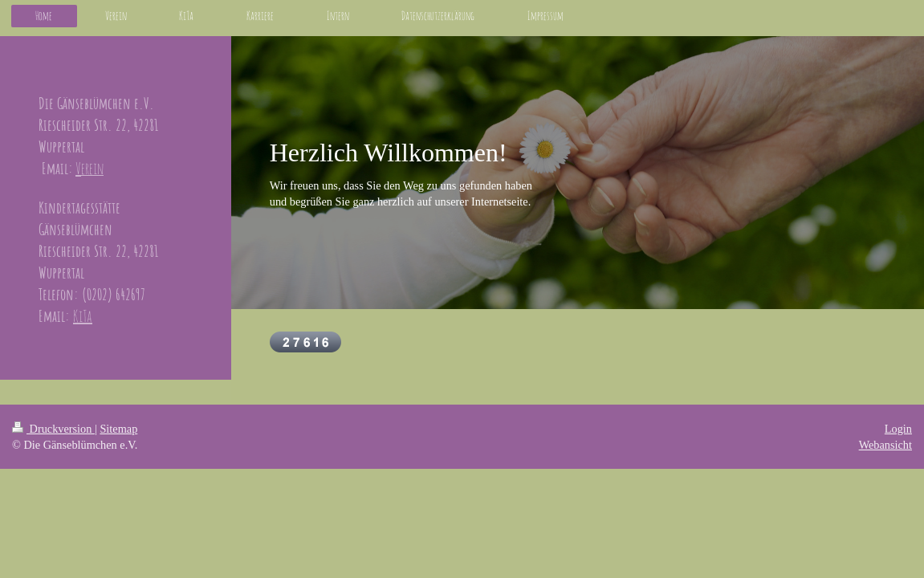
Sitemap (118, 429)
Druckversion (53, 429)
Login (898, 429)
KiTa (83, 316)
